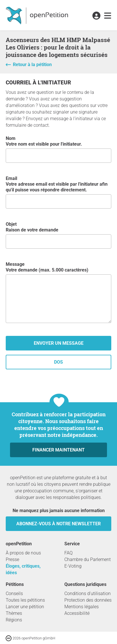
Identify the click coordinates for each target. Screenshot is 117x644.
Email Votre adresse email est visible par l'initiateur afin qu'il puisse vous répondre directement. (58, 192)
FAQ (69, 553)
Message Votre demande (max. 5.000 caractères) (58, 292)
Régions (14, 620)
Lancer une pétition (25, 607)
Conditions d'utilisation (88, 594)
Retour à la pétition (32, 65)
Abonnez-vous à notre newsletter (58, 524)
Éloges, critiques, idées (23, 569)
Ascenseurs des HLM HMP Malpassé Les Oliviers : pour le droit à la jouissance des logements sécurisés (58, 47)
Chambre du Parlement (88, 559)
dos (58, 362)
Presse (12, 559)
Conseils (14, 594)
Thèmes (14, 613)
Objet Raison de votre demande (58, 235)
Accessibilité (77, 613)
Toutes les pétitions (25, 600)
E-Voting (73, 566)
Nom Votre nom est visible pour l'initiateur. (58, 149)
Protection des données (88, 600)
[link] (108, 16)
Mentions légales (82, 607)
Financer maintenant (58, 450)
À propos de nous (23, 553)
